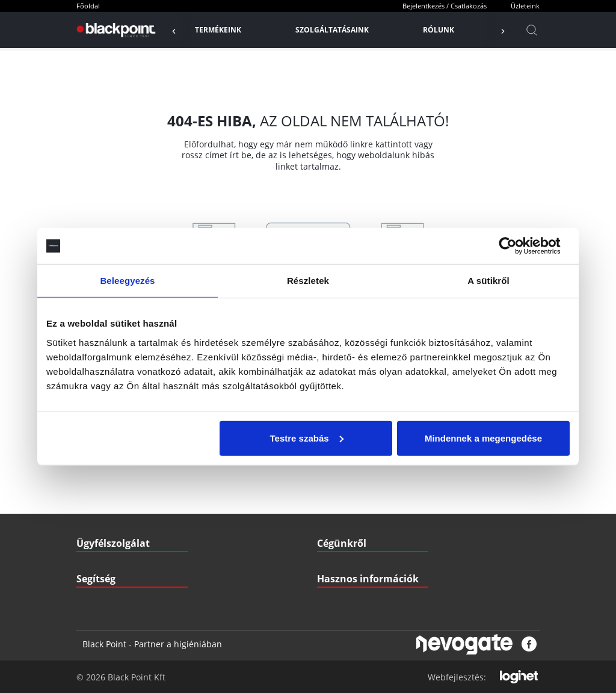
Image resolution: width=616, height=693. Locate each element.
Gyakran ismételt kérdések (362, 530)
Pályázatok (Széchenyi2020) (364, 554)
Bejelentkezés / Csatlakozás (445, 6)
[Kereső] (532, 30)
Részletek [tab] (308, 281)
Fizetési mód (97, 530)
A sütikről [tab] (488, 281)
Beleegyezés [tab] (127, 281)
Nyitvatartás (97, 554)
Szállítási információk (112, 506)
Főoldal (88, 6)
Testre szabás (307, 438)
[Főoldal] (115, 30)
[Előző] (180, 30)
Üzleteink (525, 6)
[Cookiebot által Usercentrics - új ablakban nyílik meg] (517, 246)
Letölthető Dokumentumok (362, 506)
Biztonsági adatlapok (352, 578)
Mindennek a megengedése (483, 438)
